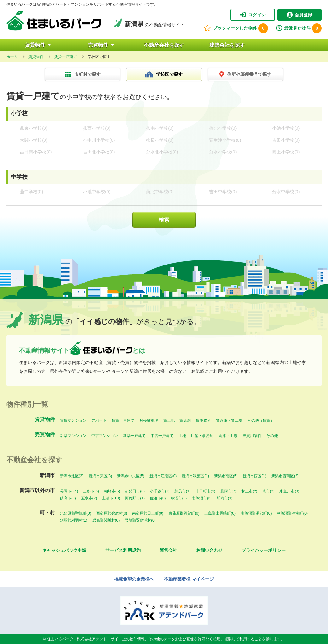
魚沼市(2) (179, 498)
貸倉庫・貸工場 (229, 420)
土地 (182, 436)
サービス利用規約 (123, 550)
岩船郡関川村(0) (106, 520)
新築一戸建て (134, 436)
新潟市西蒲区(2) (285, 476)
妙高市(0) (68, 498)
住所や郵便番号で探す (245, 75)
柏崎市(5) (112, 491)
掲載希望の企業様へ (134, 579)
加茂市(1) (182, 491)
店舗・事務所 (202, 436)
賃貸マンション (73, 420)
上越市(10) (111, 498)
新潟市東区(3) (100, 476)
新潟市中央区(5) (131, 476)
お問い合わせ (209, 550)
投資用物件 (252, 436)
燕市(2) (269, 491)
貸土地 (169, 420)
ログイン (253, 15)
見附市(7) (228, 491)
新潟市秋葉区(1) (195, 476)
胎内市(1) (225, 498)
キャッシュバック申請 (64, 550)
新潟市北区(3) (72, 476)
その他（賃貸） (261, 420)
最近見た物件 (299, 28)
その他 (272, 436)
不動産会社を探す (164, 45)
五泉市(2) (89, 498)
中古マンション (105, 436)
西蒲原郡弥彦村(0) (112, 513)
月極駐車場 (149, 420)
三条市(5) (91, 491)
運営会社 (168, 550)
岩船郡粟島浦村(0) (140, 520)
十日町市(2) (205, 491)
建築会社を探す (227, 45)
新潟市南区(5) (226, 476)
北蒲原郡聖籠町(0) (76, 513)
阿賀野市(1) (135, 498)
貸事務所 (203, 420)
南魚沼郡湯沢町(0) (256, 513)
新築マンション (73, 436)
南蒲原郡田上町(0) (148, 513)
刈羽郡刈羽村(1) (74, 520)
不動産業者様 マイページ (189, 579)
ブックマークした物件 (236, 28)
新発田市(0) (135, 491)
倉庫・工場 (228, 436)
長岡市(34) (69, 491)
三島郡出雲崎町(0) (220, 513)
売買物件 (101, 45)
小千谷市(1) (160, 491)
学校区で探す (164, 75)
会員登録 (299, 15)
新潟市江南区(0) (163, 476)
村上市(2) (249, 491)
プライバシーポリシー (264, 550)
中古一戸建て (162, 436)
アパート (99, 420)
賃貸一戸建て (123, 420)
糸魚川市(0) (289, 491)
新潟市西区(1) (254, 476)
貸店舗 (185, 420)
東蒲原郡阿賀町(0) (184, 513)
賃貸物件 (38, 45)
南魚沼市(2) (202, 498)
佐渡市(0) (158, 498)
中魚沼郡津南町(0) (292, 513)
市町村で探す (83, 75)
